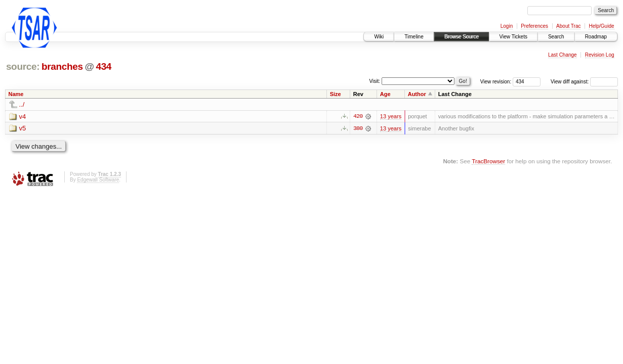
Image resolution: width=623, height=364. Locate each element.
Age (385, 94)
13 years (391, 116)
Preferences (534, 26)
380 (358, 128)
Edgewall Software (98, 180)
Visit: (375, 81)
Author (417, 94)
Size (336, 94)
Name (16, 94)
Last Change (563, 55)
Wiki (379, 37)
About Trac (568, 26)
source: (23, 66)
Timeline (414, 37)
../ (22, 104)
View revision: (496, 82)
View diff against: (584, 82)
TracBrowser (488, 161)
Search (556, 37)
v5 (23, 129)
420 (358, 116)
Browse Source (462, 37)
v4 (23, 117)
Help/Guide (601, 26)
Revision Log (600, 55)
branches (62, 66)
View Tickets (513, 37)
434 (103, 66)
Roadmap (596, 37)
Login (507, 26)
